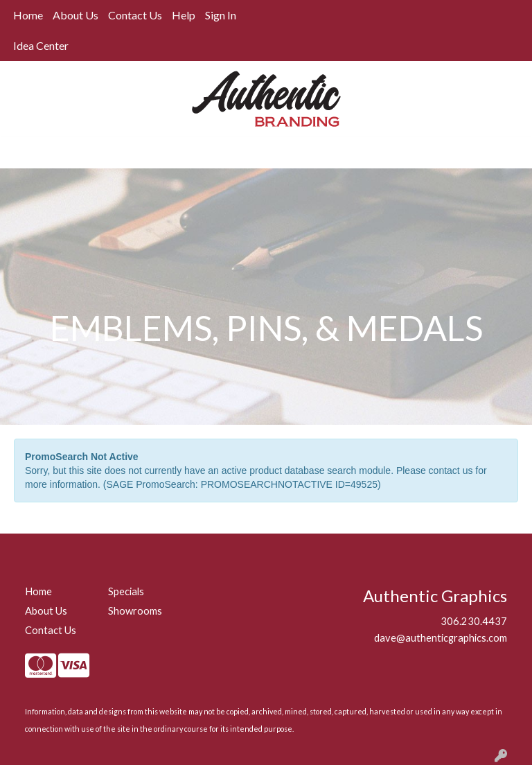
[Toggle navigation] (21, 153)
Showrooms (135, 611)
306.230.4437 (474, 621)
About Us (76, 15)
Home (28, 15)
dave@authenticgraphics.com (441, 638)
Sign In (221, 15)
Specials (126, 591)
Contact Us (135, 15)
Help (184, 15)
